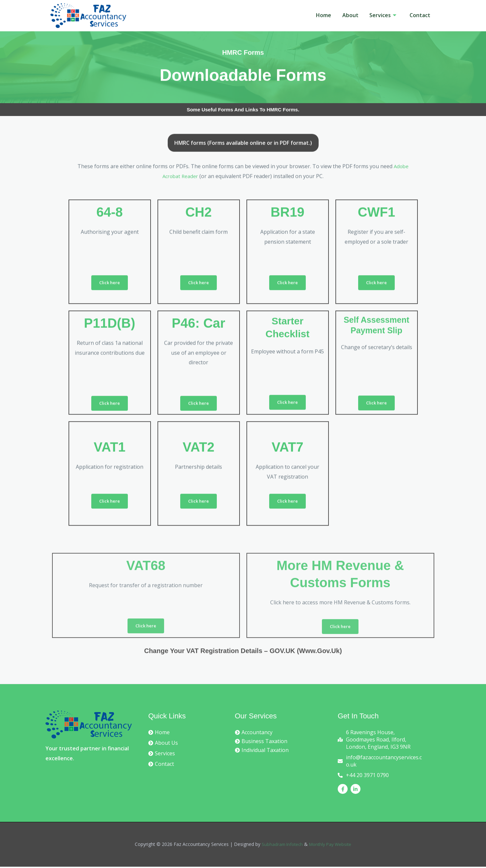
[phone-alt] (363, 776)
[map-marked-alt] (381, 741)
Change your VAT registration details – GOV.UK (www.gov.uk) (243, 661)
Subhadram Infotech (281, 846)
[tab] (243, 223)
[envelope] (381, 762)
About (345, 15)
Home (316, 15)
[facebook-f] (343, 790)
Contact (419, 15)
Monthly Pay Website (331, 846)
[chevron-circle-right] (159, 734)
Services (380, 15)
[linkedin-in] (356, 790)
